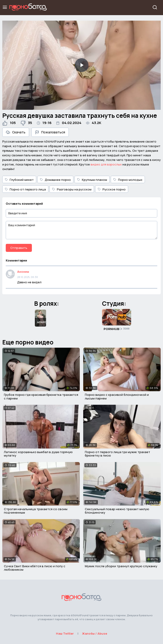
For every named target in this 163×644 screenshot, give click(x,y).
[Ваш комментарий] (81, 230)
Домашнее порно (55, 180)
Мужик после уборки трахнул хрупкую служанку (121, 566)
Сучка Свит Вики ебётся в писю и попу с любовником (35, 568)
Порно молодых (128, 180)
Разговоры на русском (72, 189)
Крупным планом (92, 180)
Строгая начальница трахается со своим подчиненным (36, 511)
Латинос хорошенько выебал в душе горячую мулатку (38, 454)
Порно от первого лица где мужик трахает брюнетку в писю (117, 454)
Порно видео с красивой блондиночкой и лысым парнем (117, 396)
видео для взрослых (106, 164)
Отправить (19, 248)
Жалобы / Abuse (95, 633)
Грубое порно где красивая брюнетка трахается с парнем (41, 396)
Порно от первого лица (25, 189)
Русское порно (112, 189)
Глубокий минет (19, 180)
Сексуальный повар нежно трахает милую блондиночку (117, 511)
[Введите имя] (81, 213)
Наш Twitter (65, 633)
